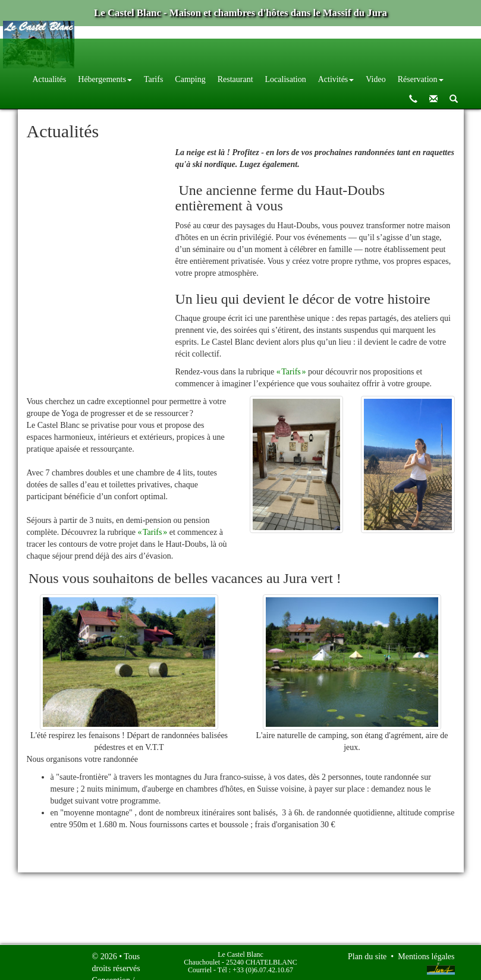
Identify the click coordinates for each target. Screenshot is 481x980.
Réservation (421, 79)
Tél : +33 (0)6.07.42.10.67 (255, 970)
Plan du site (367, 957)
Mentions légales (426, 957)
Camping (190, 79)
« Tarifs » (291, 372)
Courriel (200, 970)
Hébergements (105, 79)
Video (375, 79)
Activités (336, 79)
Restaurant (235, 79)
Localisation (286, 79)
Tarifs (153, 79)
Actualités (50, 79)
